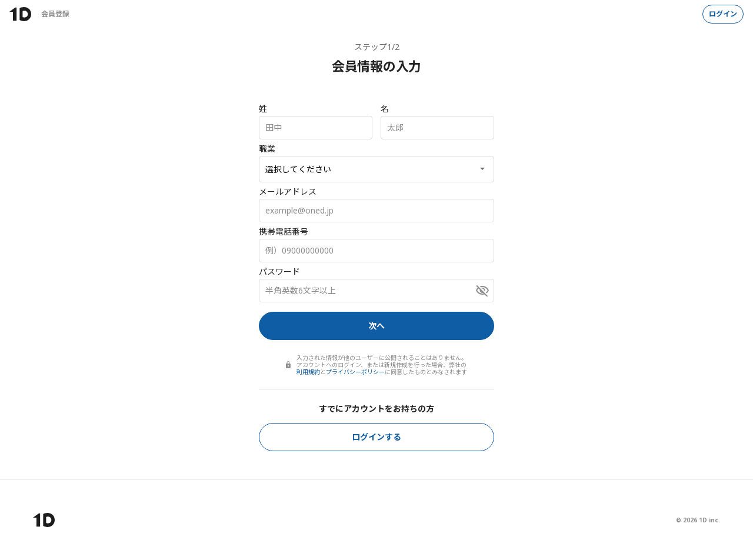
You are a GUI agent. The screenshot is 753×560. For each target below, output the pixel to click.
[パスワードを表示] (482, 291)
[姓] (316, 128)
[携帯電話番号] (376, 251)
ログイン (723, 14)
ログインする (376, 437)
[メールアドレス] (376, 211)
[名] (437, 128)
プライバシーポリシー (355, 372)
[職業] (376, 169)
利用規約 (308, 372)
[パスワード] (376, 291)
